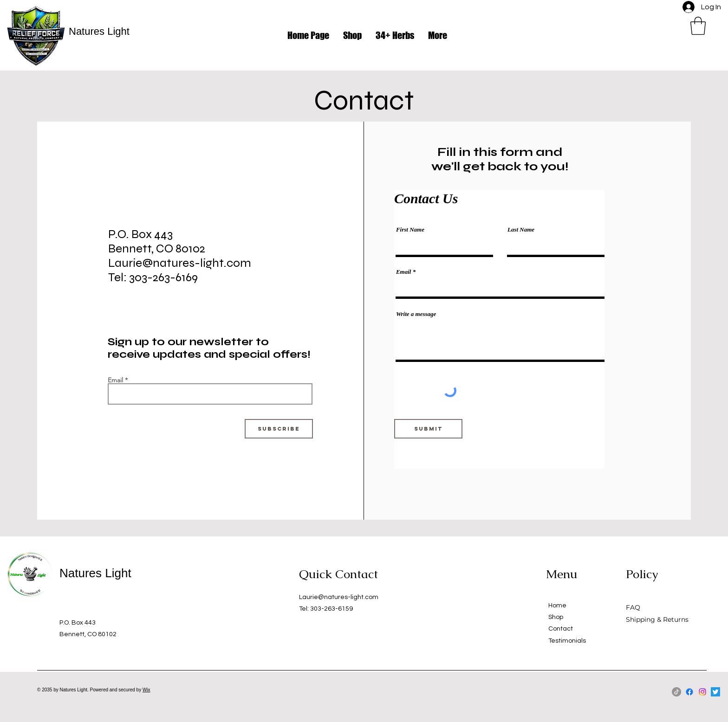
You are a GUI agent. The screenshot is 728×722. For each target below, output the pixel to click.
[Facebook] (689, 692)
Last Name (521, 229)
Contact (561, 629)
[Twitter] (715, 692)
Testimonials (567, 641)
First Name (410, 229)
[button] (698, 26)
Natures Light (99, 31)
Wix (146, 690)
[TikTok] (676, 692)
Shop (556, 617)
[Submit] (428, 429)
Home (557, 606)
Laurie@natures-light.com (339, 597)
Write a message (416, 314)
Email (115, 380)
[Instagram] (702, 692)
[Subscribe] (279, 429)
